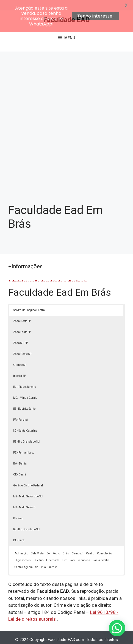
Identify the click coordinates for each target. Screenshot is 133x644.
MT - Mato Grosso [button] (24, 497)
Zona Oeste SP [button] (22, 344)
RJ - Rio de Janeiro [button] (25, 376)
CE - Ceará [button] (20, 464)
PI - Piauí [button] (19, 508)
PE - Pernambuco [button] (24, 442)
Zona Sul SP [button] (20, 333)
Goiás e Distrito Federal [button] (28, 475)
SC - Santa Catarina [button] (25, 420)
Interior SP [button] (20, 365)
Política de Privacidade (53, 635)
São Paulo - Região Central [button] (29, 300)
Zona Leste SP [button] (22, 322)
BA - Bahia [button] (20, 453)
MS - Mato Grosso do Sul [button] (28, 486)
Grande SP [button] (20, 354)
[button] (117, 628)
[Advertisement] (66, 110)
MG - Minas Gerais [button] (25, 387)
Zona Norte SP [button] (22, 311)
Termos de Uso (91, 635)
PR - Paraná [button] (20, 409)
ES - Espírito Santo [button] (24, 398)
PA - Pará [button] (19, 530)
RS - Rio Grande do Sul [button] (27, 431)
